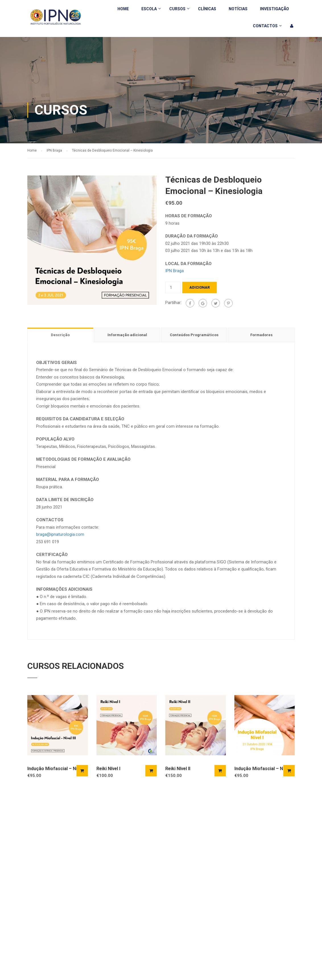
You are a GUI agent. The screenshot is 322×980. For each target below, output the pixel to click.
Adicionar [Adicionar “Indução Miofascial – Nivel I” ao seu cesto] (289, 771)
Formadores (261, 335)
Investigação (274, 9)
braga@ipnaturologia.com (60, 534)
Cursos (177, 9)
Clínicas (207, 9)
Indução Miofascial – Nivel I (263, 769)
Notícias (238, 9)
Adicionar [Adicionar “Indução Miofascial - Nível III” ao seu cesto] (82, 771)
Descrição (60, 335)
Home (123, 9)
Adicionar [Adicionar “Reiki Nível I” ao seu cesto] (151, 771)
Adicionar (200, 287)
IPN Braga (54, 150)
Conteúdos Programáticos (194, 335)
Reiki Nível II (178, 769)
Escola (149, 9)
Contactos (265, 26)
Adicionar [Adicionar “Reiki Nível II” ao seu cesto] (220, 771)
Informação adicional (127, 335)
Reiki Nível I (108, 769)
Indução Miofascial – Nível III (57, 769)
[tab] (61, 335)
